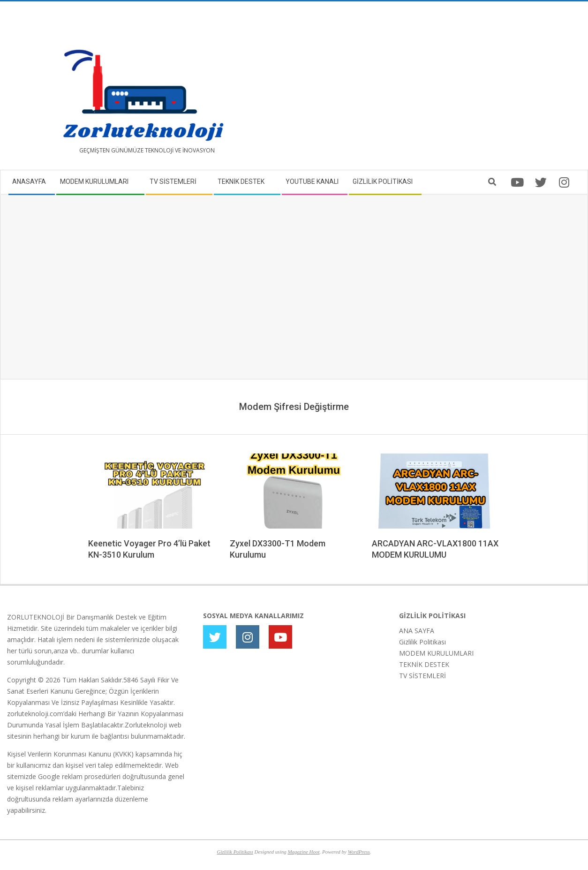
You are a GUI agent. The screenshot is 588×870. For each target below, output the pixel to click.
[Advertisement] (437, 90)
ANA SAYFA (417, 631)
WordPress (359, 852)
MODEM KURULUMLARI (436, 653)
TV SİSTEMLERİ (422, 676)
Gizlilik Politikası (422, 642)
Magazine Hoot (303, 852)
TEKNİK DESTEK (424, 664)
